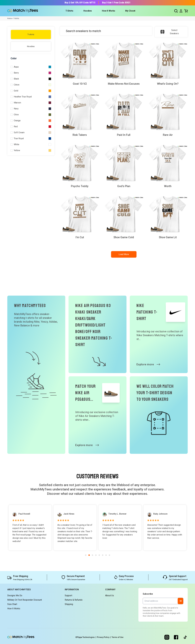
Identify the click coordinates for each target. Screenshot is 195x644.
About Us (110, 595)
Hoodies (31, 46)
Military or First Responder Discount (25, 600)
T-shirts (31, 34)
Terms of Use (117, 637)
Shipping (69, 604)
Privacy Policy (104, 637)
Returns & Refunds (74, 600)
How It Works (109, 11)
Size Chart (12, 604)
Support (68, 595)
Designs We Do (15, 595)
